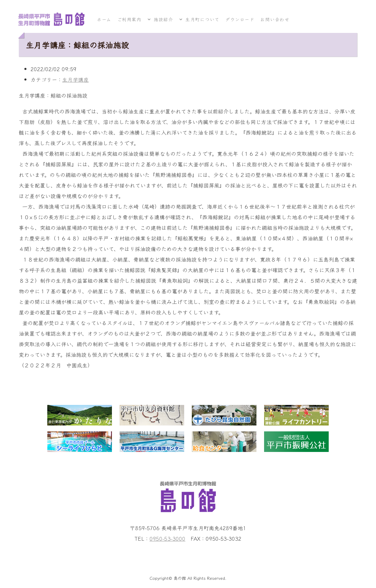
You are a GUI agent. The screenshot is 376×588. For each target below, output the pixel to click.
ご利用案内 (129, 19)
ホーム (104, 19)
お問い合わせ (275, 19)
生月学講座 (75, 79)
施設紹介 (163, 19)
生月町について (203, 19)
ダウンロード (240, 19)
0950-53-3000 (167, 538)
